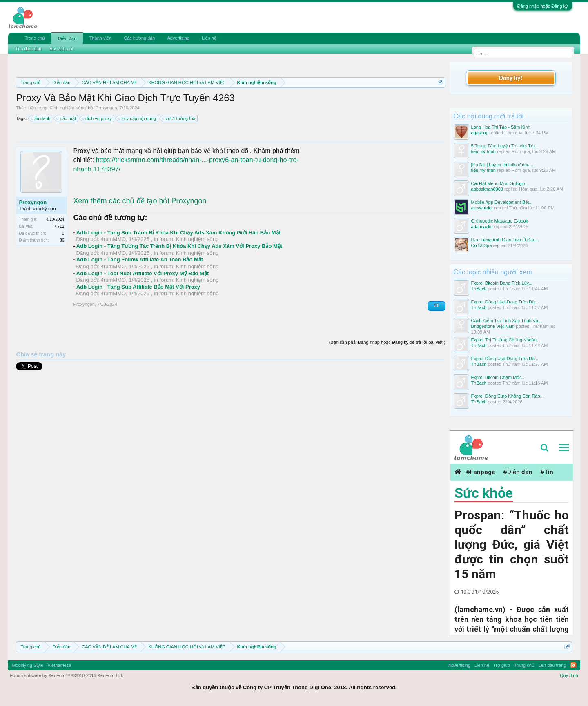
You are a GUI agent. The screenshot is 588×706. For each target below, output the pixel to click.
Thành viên (100, 38)
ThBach (479, 289)
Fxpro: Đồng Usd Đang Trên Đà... (505, 302)
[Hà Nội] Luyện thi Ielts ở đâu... (502, 165)
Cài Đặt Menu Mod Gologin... (500, 183)
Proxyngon (106, 108)
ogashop (480, 133)
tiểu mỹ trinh (483, 151)
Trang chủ (35, 38)
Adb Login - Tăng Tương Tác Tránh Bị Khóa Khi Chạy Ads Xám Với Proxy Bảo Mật (179, 246)
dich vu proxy (97, 118)
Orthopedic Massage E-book (500, 221)
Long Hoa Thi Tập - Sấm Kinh (501, 127)
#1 (436, 306)
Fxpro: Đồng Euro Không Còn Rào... (508, 396)
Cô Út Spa (482, 245)
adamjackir (482, 227)
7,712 (59, 226)
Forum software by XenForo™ (67, 675)
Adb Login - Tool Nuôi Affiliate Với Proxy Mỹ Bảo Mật (143, 273)
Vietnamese (59, 665)
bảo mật (67, 118)
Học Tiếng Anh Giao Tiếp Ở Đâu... (505, 240)
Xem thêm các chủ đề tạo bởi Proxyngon (140, 201)
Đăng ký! (510, 78)
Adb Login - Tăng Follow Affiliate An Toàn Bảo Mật (140, 259)
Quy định (569, 675)
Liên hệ (209, 38)
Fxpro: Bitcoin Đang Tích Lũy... (502, 283)
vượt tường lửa (179, 118)
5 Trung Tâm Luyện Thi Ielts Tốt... (505, 146)
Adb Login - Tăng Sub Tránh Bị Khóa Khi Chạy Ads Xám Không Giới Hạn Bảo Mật (178, 233)
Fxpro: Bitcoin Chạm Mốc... (498, 377)
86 (62, 240)
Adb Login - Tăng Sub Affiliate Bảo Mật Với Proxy (138, 287)
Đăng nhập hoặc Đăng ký (543, 6)
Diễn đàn (67, 38)
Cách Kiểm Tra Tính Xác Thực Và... (507, 321)
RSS (573, 665)
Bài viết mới (61, 49)
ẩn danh (41, 118)
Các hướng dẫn (139, 38)
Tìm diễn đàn (28, 49)
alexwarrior (482, 208)
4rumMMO (113, 239)
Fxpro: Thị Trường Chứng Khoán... (506, 340)
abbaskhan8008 (487, 189)
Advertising (178, 38)
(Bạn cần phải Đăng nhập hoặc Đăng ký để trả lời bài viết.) (387, 342)
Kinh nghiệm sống (68, 108)
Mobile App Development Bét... (502, 202)
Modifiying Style (28, 665)
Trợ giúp (502, 665)
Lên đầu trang (552, 665)
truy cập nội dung (137, 118)
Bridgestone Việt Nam (493, 326)
